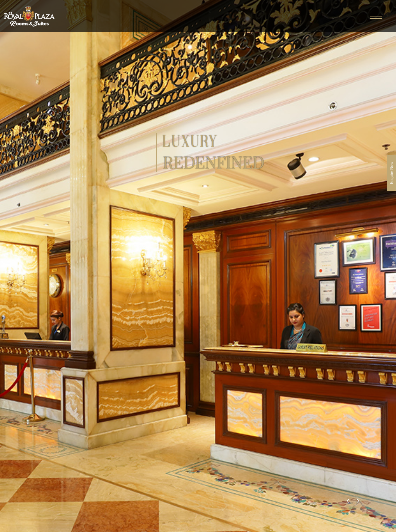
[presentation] (348, 501)
